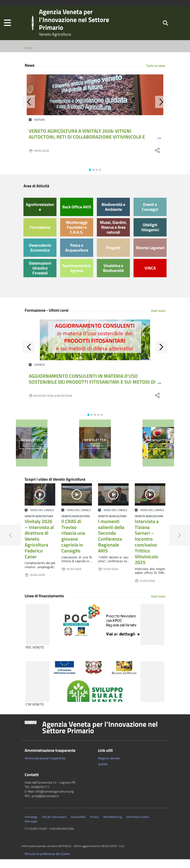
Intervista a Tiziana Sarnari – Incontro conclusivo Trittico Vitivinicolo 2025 (147, 551)
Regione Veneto (109, 767)
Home (29, 56)
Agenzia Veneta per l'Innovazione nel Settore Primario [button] (100, 736)
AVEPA (103, 773)
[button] (7, 27)
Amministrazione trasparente (45, 767)
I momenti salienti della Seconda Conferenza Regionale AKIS (111, 545)
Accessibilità (78, 825)
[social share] (157, 159)
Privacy (94, 825)
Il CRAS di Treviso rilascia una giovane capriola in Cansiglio (73, 545)
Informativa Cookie (138, 825)
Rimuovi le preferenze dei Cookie (47, 862)
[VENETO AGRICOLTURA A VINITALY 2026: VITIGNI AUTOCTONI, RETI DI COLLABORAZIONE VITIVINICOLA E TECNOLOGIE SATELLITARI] (95, 104)
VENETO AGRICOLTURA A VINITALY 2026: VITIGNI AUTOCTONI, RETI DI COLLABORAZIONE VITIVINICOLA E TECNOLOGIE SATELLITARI (87, 146)
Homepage (31, 825)
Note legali (31, 830)
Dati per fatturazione (54, 825)
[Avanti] (161, 111)
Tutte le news (156, 74)
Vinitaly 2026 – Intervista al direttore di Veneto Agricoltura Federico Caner (39, 548)
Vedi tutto (158, 319)
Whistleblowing (112, 825)
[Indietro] (29, 111)
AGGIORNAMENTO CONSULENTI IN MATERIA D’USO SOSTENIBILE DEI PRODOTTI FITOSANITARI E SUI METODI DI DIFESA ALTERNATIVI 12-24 (92, 391)
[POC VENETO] (95, 633)
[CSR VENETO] (95, 690)
